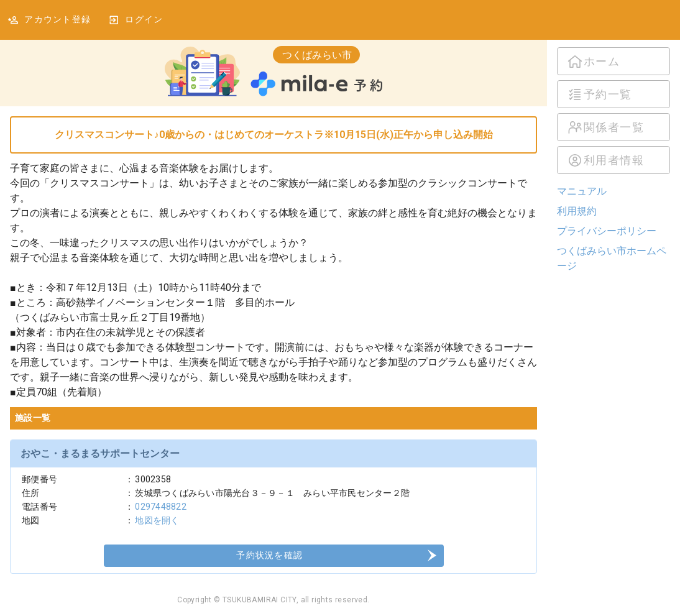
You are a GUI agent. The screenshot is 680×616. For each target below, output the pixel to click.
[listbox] (613, 111)
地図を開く (157, 520)
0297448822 (161, 507)
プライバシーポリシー (607, 231)
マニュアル (582, 191)
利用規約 (577, 211)
